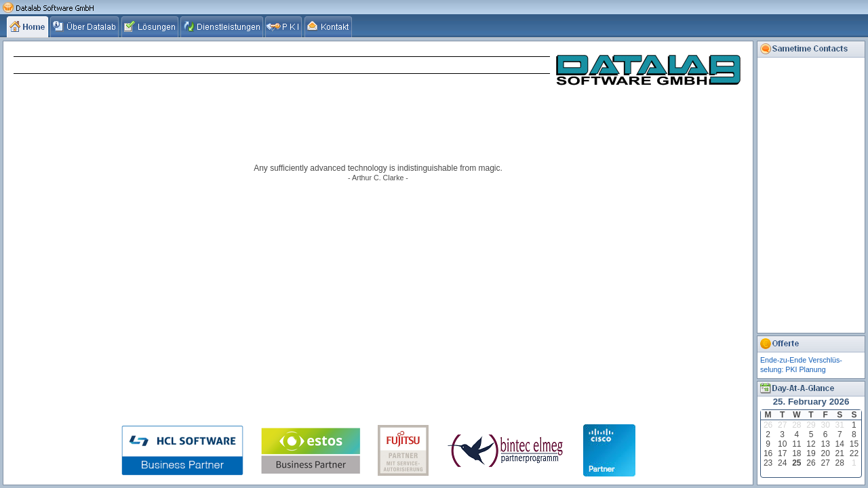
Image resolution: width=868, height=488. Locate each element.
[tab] (28, 26)
